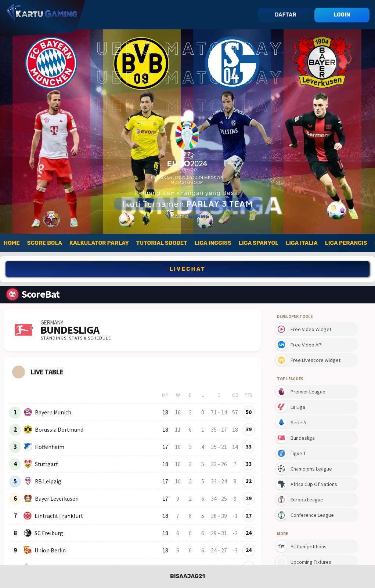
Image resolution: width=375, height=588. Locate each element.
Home (12, 243)
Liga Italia (302, 243)
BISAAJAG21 (187, 576)
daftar (285, 15)
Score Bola (45, 243)
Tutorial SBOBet (162, 243)
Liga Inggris (213, 243)
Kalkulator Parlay (99, 243)
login (342, 15)
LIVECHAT (187, 269)
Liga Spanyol (259, 243)
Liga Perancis (346, 243)
